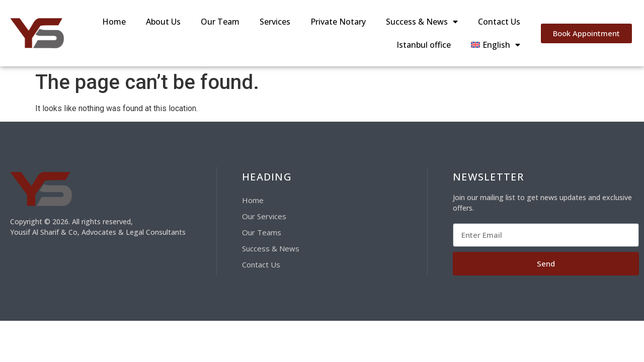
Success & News (422, 22)
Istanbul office (424, 45)
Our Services (264, 216)
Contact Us (499, 22)
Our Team (220, 22)
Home (114, 22)
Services (275, 22)
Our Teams (262, 232)
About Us (163, 22)
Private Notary (338, 22)
